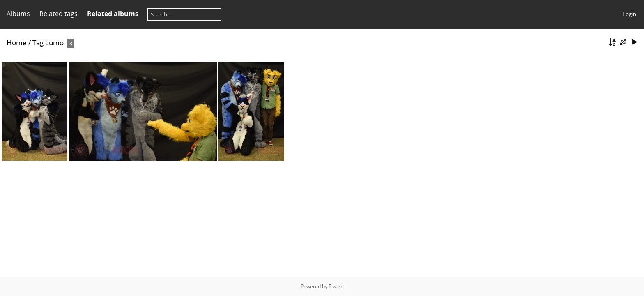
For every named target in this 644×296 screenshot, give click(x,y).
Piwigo (336, 286)
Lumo (54, 43)
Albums (18, 14)
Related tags (59, 14)
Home (17, 43)
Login (629, 14)
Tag (38, 43)
